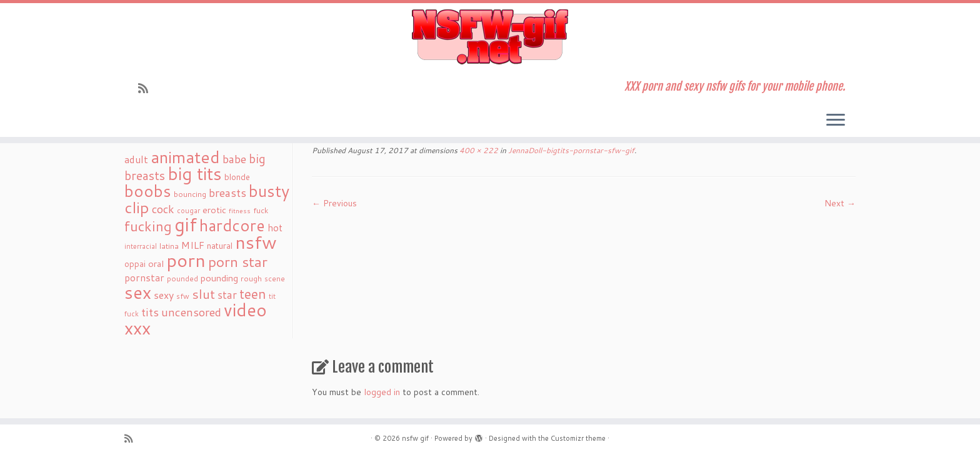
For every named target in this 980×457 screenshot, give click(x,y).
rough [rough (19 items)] (251, 279)
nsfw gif (415, 438)
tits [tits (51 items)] (150, 312)
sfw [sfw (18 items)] (183, 296)
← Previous (334, 203)
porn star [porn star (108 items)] (238, 261)
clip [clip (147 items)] (137, 207)
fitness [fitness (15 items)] (240, 210)
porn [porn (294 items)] (186, 260)
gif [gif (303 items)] (186, 224)
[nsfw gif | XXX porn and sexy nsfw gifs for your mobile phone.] (490, 37)
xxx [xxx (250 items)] (137, 328)
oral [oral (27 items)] (156, 264)
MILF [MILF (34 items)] (193, 245)
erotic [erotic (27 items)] (214, 210)
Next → (840, 203)
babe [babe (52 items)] (234, 159)
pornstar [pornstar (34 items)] (144, 278)
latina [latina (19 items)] (169, 246)
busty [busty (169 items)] (269, 191)
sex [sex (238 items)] (138, 292)
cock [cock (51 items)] (163, 209)
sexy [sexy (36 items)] (164, 295)
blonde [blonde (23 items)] (237, 177)
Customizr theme (578, 438)
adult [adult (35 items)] (136, 159)
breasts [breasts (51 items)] (227, 193)
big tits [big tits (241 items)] (195, 173)
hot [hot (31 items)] (275, 228)
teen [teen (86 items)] (253, 294)
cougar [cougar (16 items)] (188, 211)
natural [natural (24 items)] (220, 245)
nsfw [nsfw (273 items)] (256, 242)
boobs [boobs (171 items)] (148, 191)
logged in (382, 392)
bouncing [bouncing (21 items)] (190, 194)
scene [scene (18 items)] (275, 279)
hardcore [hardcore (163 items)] (232, 225)
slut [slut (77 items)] (203, 294)
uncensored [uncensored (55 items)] (191, 312)
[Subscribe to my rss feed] (147, 88)
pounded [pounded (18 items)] (182, 279)
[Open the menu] (836, 121)
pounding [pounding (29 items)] (219, 278)
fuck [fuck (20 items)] (261, 210)
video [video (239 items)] (245, 310)
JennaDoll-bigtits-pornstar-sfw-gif (570, 150)
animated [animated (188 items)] (185, 157)
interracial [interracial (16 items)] (141, 246)
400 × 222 (478, 150)
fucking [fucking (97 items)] (148, 226)
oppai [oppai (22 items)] (135, 264)
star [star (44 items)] (227, 295)
